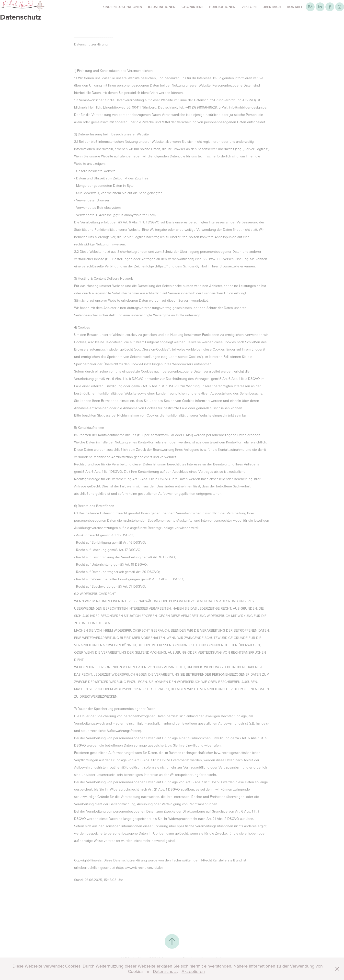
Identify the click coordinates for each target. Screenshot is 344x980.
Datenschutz (165, 971)
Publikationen (222, 7)
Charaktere (192, 7)
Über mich (272, 7)
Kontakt (295, 7)
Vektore (249, 7)
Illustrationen (162, 7)
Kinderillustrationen (122, 7)
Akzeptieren (193, 971)
